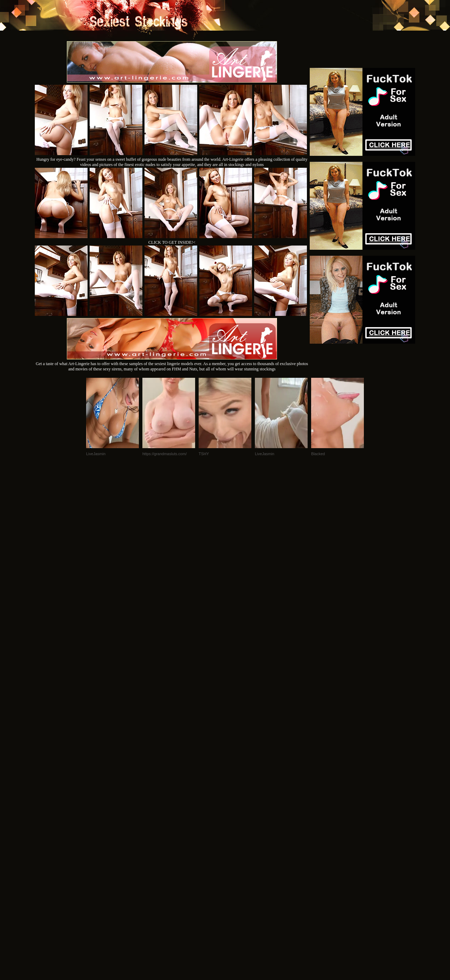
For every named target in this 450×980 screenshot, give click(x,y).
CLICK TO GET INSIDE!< (172, 242)
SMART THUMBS (237, 884)
